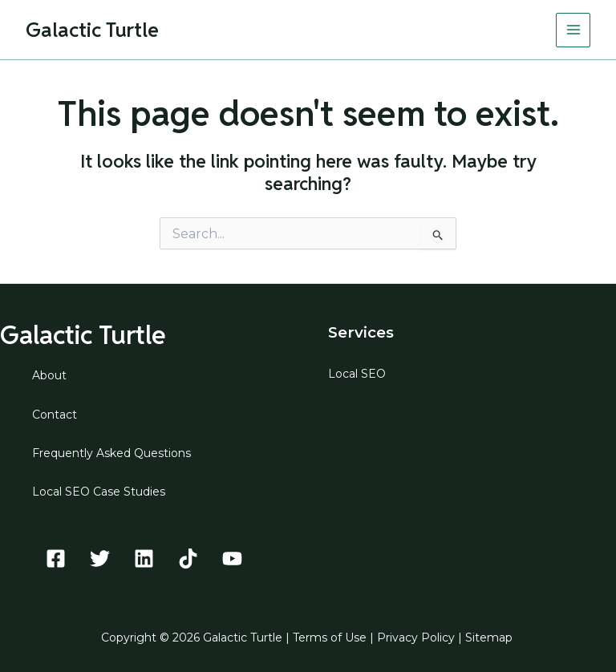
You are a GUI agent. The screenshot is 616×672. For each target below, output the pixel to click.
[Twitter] (100, 559)
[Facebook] (56, 559)
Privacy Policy (416, 638)
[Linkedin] (144, 559)
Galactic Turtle (92, 30)
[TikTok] (188, 559)
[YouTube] (232, 559)
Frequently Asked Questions (111, 453)
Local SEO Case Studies (99, 492)
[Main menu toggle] (573, 30)
